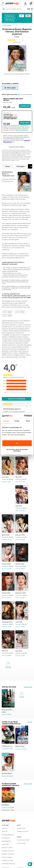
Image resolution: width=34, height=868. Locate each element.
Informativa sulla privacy (8, 851)
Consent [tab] (6, 421)
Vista (3, 482)
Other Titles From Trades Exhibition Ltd (11, 722)
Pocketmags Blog (6, 841)
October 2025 (6, 593)
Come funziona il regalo (23, 840)
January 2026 (6, 564)
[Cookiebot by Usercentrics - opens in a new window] (24, 416)
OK (17, 443)
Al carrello (8, 482)
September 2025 (21, 593)
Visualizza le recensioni (17, 399)
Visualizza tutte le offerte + (17, 147)
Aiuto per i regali (21, 843)
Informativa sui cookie (7, 860)
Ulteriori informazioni (22, 130)
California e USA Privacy (8, 854)
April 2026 (19, 506)
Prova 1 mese (25, 123)
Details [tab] (17, 421)
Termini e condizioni (7, 857)
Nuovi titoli (5, 832)
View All (30, 722)
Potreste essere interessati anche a (11, 784)
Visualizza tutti (28, 687)
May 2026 (19, 477)
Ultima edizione (7, 25)
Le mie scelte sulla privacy (9, 864)
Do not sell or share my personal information (17, 450)
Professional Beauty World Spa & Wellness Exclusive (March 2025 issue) (8, 710)
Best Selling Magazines (8, 835)
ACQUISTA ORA (25, 106)
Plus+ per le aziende (7, 848)
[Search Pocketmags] (4, 9)
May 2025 (5, 651)
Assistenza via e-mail (22, 832)
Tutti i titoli (4, 828)
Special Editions (9, 687)
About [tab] (28, 421)
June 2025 (19, 622)
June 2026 (5, 477)
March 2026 (6, 535)
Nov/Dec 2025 (20, 564)
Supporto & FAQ (21, 828)
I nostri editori (5, 844)
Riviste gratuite (6, 838)
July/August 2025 (7, 622)
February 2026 (20, 535)
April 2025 (19, 651)
